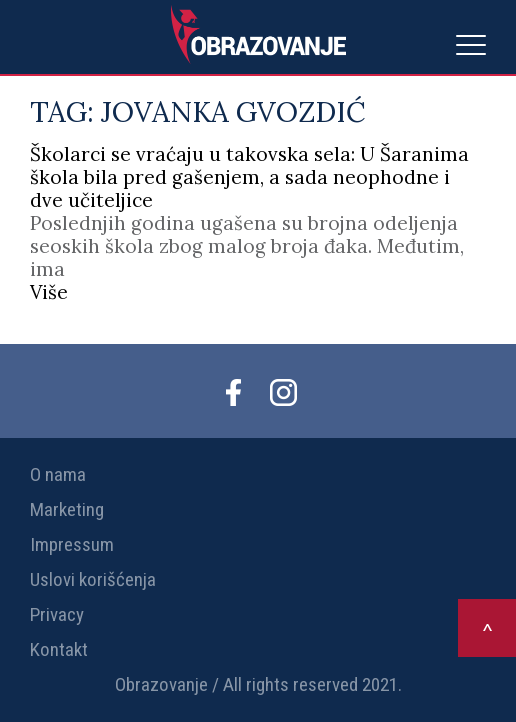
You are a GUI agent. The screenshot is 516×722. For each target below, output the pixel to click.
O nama (58, 474)
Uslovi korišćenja (93, 579)
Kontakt (59, 649)
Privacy (57, 614)
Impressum (72, 544)
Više (49, 292)
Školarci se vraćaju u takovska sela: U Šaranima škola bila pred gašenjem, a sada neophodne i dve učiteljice (249, 177)
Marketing (67, 509)
